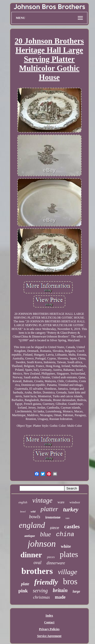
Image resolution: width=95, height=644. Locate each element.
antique (30, 536)
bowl (23, 511)
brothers (37, 571)
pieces (51, 557)
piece (55, 528)
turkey (71, 510)
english (23, 502)
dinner (31, 555)
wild (33, 511)
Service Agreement (49, 636)
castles (72, 526)
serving (40, 591)
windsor (75, 502)
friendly (46, 582)
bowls (35, 517)
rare (68, 518)
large (77, 591)
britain (60, 590)
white (66, 546)
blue (45, 534)
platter (49, 509)
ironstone (53, 517)
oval (37, 563)
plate (25, 584)
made (60, 597)
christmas (41, 597)
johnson (42, 544)
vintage (42, 500)
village (67, 572)
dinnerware (56, 563)
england (32, 525)
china (65, 534)
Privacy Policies (49, 629)
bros (70, 581)
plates (69, 554)
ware (61, 502)
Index (49, 616)
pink (23, 591)
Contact (49, 622)
